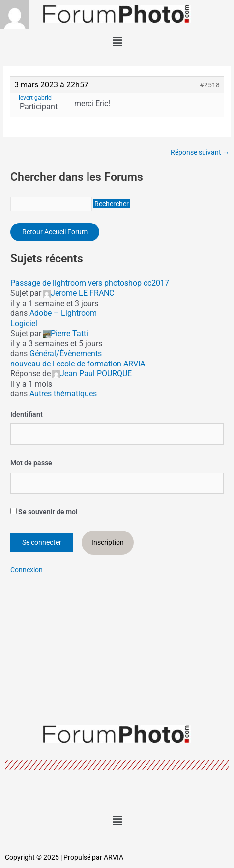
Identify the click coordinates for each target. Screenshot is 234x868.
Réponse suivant (200, 153)
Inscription (108, 542)
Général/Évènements (66, 353)
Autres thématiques (63, 394)
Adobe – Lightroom (63, 313)
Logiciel (24, 323)
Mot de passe (31, 463)
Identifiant (27, 414)
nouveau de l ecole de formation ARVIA (78, 364)
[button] (117, 42)
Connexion (27, 570)
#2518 (210, 85)
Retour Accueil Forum (55, 232)
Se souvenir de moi (44, 512)
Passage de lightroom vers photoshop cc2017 (90, 283)
